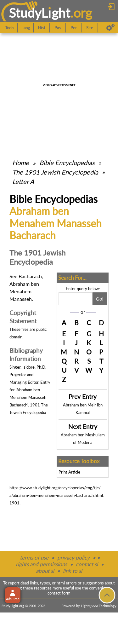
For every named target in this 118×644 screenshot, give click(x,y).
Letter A (23, 181)
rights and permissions (41, 564)
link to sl (73, 571)
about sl (45, 571)
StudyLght (39, 13)
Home (21, 163)
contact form (59, 593)
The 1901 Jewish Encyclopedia (56, 172)
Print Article (69, 472)
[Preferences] (111, 28)
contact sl (87, 564)
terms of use (34, 558)
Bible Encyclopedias (67, 163)
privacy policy (73, 558)
